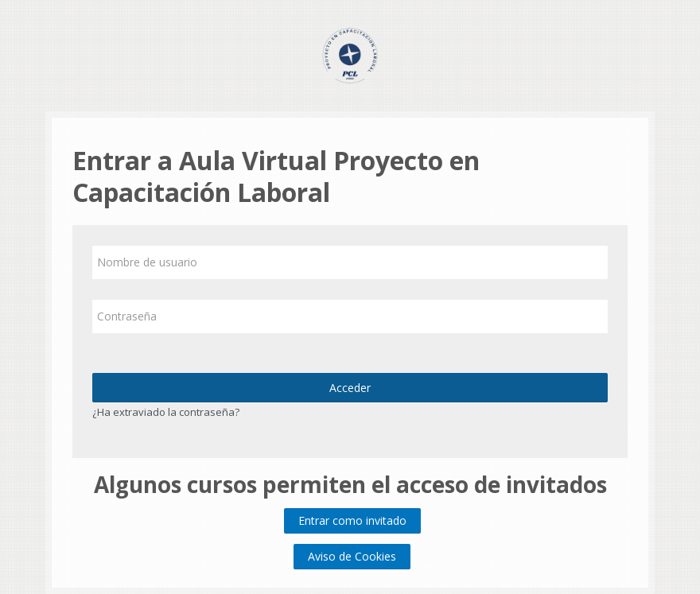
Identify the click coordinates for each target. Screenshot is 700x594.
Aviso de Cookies (352, 556)
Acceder (350, 388)
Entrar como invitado (352, 520)
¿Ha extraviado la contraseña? (166, 412)
